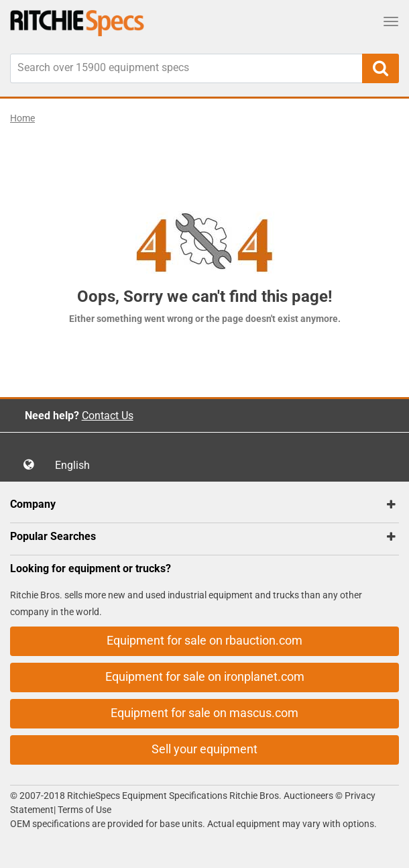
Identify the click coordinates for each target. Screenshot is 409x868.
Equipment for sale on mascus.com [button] (204, 713)
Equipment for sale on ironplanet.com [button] (205, 676)
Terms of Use (83, 810)
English (76, 465)
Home (22, 118)
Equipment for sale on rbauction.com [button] (204, 640)
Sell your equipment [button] (204, 749)
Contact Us (108, 416)
